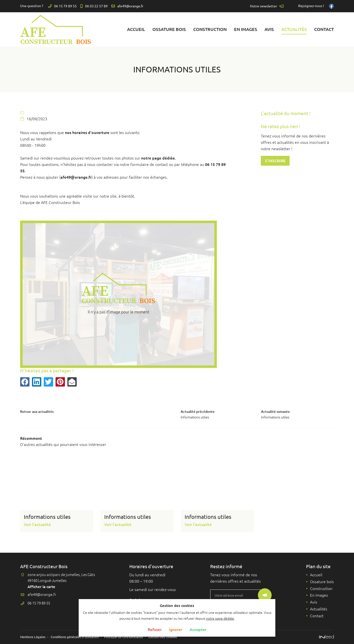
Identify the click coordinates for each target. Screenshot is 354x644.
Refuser (155, 630)
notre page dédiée (220, 618)
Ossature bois (169, 29)
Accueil (136, 29)
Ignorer (176, 630)
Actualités (294, 29)
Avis (269, 29)
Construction (210, 29)
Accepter (198, 630)
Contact (324, 29)
